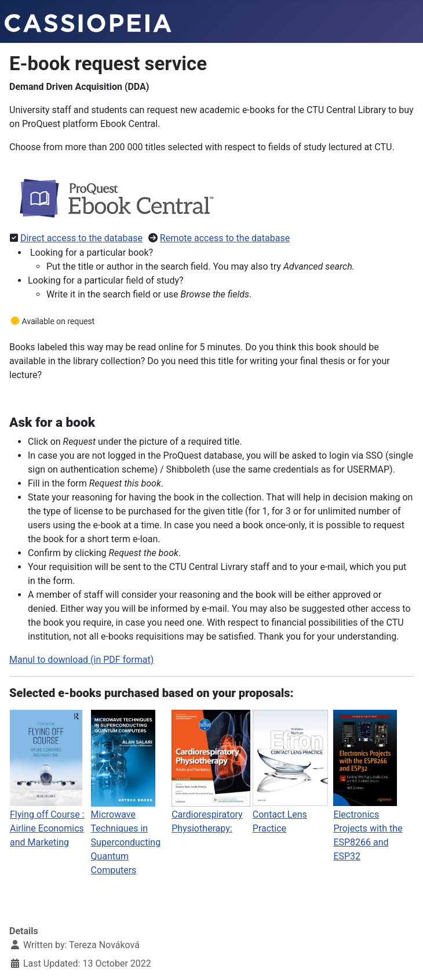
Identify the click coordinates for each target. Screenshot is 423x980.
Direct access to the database (81, 238)
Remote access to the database (225, 238)
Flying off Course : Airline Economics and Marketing (47, 828)
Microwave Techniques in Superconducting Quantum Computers (126, 842)
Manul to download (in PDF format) (81, 660)
